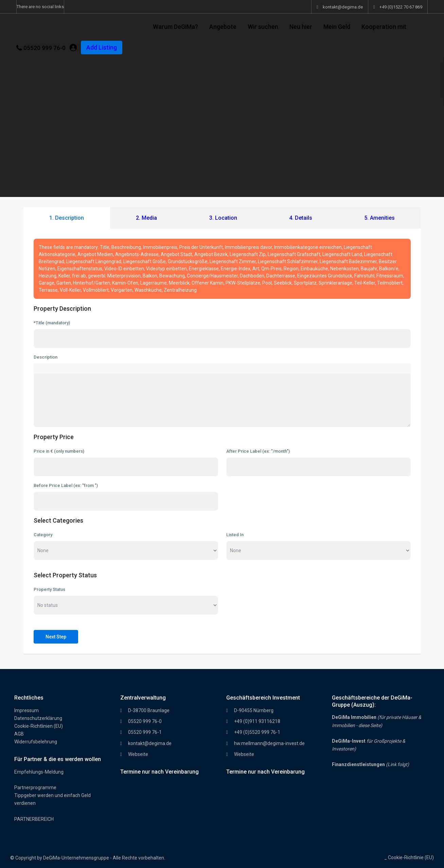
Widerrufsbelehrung (36, 742)
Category (43, 535)
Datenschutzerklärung (38, 718)
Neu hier (301, 27)
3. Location (223, 218)
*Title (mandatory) (52, 323)
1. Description (67, 218)
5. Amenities (379, 218)
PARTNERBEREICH (34, 819)
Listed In (235, 535)
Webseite (138, 754)
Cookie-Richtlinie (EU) (411, 857)
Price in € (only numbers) (59, 451)
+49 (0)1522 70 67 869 (401, 7)
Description (46, 357)
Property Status (49, 589)
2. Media (146, 218)
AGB (19, 734)
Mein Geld (337, 27)
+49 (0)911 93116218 (257, 721)
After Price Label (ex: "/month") (258, 451)
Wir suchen (263, 27)
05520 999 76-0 (45, 48)
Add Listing (102, 47)
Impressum (26, 710)
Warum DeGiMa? (175, 27)
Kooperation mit (384, 27)
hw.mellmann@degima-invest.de (269, 743)
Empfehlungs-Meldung (39, 772)
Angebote (223, 27)
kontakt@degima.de (150, 743)
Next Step (56, 637)
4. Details (301, 218)
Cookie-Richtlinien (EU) (39, 726)
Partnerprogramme (35, 788)
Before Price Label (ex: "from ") (66, 485)
